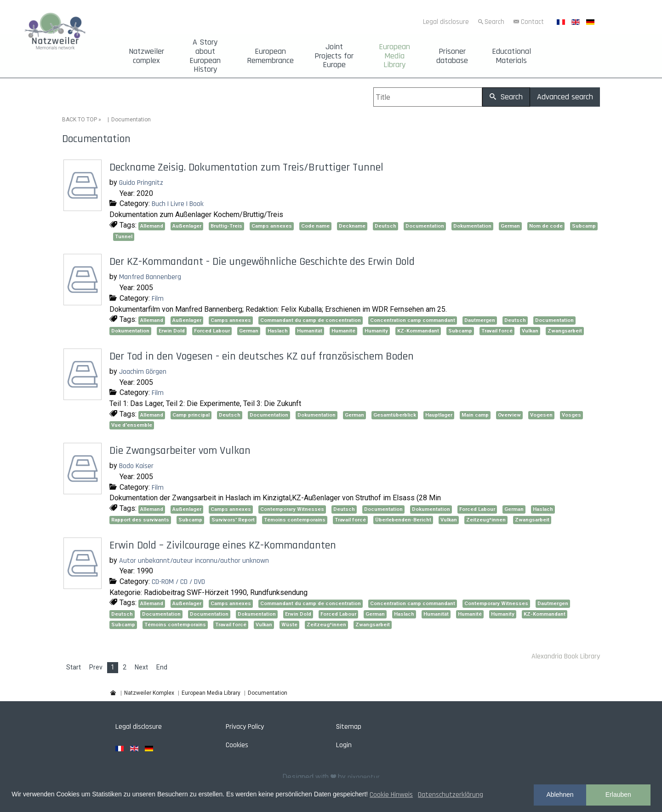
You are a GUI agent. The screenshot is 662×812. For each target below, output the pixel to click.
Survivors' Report (233, 520)
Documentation (425, 226)
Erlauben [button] (618, 795)
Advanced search (565, 97)
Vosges (571, 415)
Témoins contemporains (295, 520)
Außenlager (187, 226)
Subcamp (584, 226)
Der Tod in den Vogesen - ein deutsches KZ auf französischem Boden (262, 356)
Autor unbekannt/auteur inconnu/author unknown (194, 561)
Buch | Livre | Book (178, 204)
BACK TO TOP (80, 120)
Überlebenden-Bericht (403, 520)
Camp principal (191, 415)
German (510, 226)
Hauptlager (439, 415)
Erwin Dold (172, 331)
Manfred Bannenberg (150, 277)
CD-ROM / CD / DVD (178, 582)
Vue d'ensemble (132, 425)
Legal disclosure (446, 22)
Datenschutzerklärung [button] (451, 795)
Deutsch (385, 226)
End (162, 667)
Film (158, 299)
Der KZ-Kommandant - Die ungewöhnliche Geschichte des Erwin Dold (262, 262)
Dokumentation (472, 226)
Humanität (310, 331)
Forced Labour (212, 331)
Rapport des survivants (140, 520)
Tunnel (124, 237)
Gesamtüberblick (395, 415)
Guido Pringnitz (141, 183)
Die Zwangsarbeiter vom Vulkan (180, 451)
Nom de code (546, 226)
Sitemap (349, 727)
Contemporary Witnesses (292, 509)
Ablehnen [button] (560, 795)
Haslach (278, 331)
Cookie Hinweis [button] (391, 795)
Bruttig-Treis (226, 226)
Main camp (475, 415)
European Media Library (394, 56)
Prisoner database (452, 56)
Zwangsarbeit (565, 331)
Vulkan (530, 331)
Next (141, 667)
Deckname (352, 226)
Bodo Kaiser (136, 466)
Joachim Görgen (143, 372)
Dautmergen (480, 320)
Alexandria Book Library (566, 656)
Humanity (376, 331)
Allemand (152, 226)
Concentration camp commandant (413, 320)
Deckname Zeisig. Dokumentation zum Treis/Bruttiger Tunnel (246, 167)
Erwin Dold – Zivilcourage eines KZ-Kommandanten (223, 545)
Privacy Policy (245, 727)
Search (494, 22)
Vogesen (541, 415)
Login (344, 745)
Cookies (237, 745)
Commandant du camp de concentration (311, 320)
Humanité (343, 331)
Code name (315, 226)
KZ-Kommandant (418, 331)
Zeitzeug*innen (486, 520)
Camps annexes (272, 226)
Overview (509, 415)
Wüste (289, 625)
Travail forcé (497, 331)
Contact (532, 22)
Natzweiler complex (146, 56)
